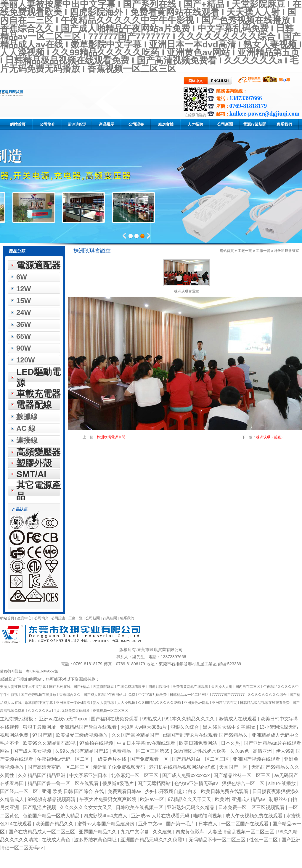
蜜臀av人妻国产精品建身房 (106, 824)
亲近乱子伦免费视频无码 (120, 767)
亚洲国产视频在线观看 (257, 759)
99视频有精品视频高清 (52, 799)
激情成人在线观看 (238, 719)
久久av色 (240, 751)
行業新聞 (110, 618)
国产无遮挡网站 (155, 783)
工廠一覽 (263, 251)
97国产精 (43, 735)
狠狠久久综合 (185, 727)
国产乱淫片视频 (40, 807)
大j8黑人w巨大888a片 (144, 727)
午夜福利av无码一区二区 (64, 759)
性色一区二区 (264, 840)
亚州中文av (151, 824)
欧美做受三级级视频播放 (82, 735)
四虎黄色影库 (190, 832)
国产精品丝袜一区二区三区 (242, 775)
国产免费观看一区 (150, 759)
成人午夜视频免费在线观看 (255, 816)
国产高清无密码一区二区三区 (59, 767)
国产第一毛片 (181, 824)
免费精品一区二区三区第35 (142, 751)
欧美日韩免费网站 (199, 743)
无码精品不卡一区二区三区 (218, 840)
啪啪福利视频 (208, 816)
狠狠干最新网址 (40, 727)
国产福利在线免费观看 (115, 719)
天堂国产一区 (234, 767)
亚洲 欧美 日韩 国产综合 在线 (73, 791)
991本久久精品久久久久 (190, 719)
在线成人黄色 (57, 840)
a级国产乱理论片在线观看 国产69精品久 (206, 735)
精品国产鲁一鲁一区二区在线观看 (64, 783)
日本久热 (231, 743)
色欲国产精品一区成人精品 (52, 816)
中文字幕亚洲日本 (89, 775)
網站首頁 (7, 618)
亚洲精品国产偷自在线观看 (89, 727)
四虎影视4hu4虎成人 (106, 816)
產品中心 (25, 618)
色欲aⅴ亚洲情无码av (197, 783)
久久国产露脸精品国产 (136, 735)
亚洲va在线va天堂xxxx (64, 719)
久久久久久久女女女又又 (86, 807)
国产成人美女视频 (33, 751)
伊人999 (285, 751)
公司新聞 (93, 618)
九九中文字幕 (135, 832)
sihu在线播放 (283, 783)
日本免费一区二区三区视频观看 (252, 807)
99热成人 (152, 719)
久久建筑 (163, 832)
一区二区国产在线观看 (245, 824)
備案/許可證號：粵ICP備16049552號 (29, 671)
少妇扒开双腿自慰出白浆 (172, 791)
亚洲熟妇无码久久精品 (191, 807)
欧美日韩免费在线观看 (225, 791)
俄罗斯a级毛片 (119, 783)
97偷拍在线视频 (97, 743)
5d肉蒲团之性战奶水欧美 (200, 751)
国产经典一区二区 (20, 791)
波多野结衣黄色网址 (96, 840)
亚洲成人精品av (249, 799)
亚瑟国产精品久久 (98, 832)
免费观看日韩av (125, 791)
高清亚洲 (263, 751)
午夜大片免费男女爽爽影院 (108, 799)
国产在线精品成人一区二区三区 (42, 832)
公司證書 (58, 618)
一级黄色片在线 (110, 759)
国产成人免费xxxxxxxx (187, 775)
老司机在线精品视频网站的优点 (183, 767)
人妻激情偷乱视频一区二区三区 (242, 832)
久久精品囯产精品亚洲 (42, 775)
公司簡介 (41, 618)
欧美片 (222, 799)
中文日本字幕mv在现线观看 (147, 743)
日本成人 (208, 824)
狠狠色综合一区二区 (244, 783)
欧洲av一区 (153, 799)
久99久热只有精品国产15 (82, 751)
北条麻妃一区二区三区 (135, 775)
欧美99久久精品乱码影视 (50, 743)
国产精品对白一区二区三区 (201, 759)
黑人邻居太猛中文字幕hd (230, 727)
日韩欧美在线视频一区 (140, 807)
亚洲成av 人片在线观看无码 (161, 816)
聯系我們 (127, 618)
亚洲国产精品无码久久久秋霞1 (153, 840)
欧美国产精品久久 (55, 824)
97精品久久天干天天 (190, 799)
